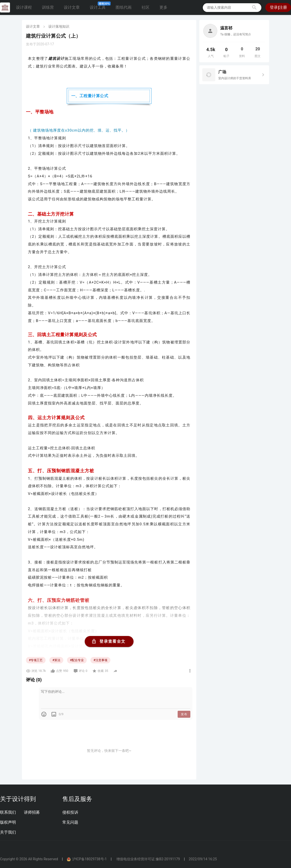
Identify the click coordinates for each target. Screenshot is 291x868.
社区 (145, 7)
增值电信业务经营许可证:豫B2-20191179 (148, 859)
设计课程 (24, 7)
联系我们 (8, 812)
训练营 (48, 7)
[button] (254, 7)
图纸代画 (124, 7)
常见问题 (70, 822)
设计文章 (72, 7)
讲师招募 (32, 812)
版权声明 (8, 822)
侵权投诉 (70, 812)
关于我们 (8, 832)
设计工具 (100, 6)
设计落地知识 (59, 26)
